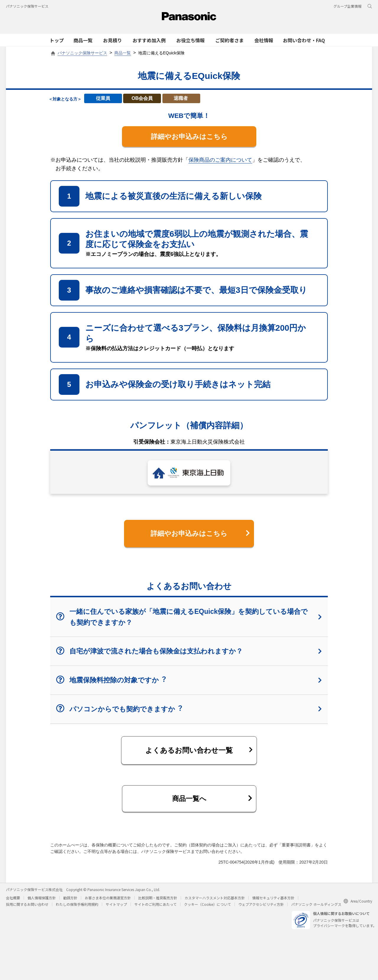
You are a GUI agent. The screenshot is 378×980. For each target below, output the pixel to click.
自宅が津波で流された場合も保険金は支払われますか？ (189, 653)
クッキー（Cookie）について (207, 908)
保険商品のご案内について (220, 160)
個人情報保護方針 (42, 901)
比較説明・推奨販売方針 (158, 901)
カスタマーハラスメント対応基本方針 (215, 901)
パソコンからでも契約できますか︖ (189, 711)
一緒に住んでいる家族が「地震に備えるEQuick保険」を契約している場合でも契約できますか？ (189, 619)
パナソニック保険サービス (27, 6)
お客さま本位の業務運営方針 (108, 901)
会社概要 (13, 901)
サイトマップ (116, 908)
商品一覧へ (212, 801)
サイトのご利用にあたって (155, 908)
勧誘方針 (70, 901)
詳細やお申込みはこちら (189, 137)
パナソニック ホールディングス (316, 908)
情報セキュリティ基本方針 (273, 901)
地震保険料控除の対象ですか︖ (189, 682)
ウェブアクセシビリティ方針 (261, 908)
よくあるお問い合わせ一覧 (199, 752)
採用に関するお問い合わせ (27, 908)
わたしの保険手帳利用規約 (77, 908)
